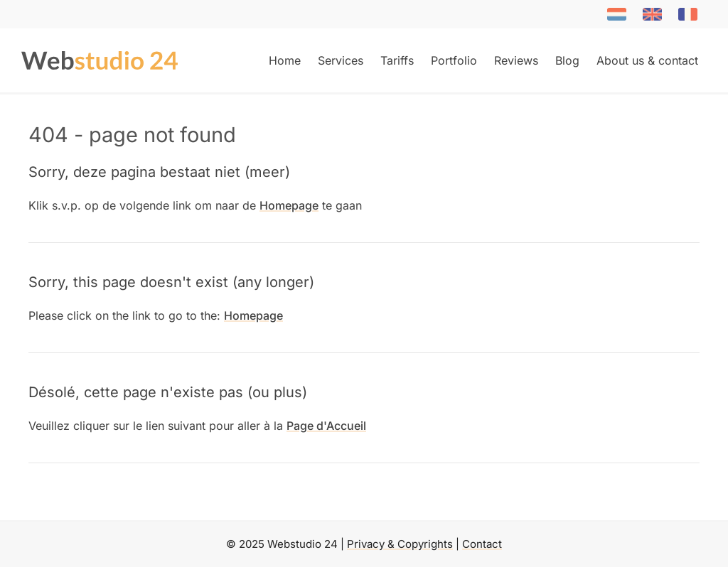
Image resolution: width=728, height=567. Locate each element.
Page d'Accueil (326, 426)
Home (285, 60)
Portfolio (454, 60)
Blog (567, 60)
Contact (482, 544)
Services (341, 60)
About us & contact (647, 60)
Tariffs (397, 60)
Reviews (516, 60)
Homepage (289, 205)
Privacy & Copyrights (400, 544)
